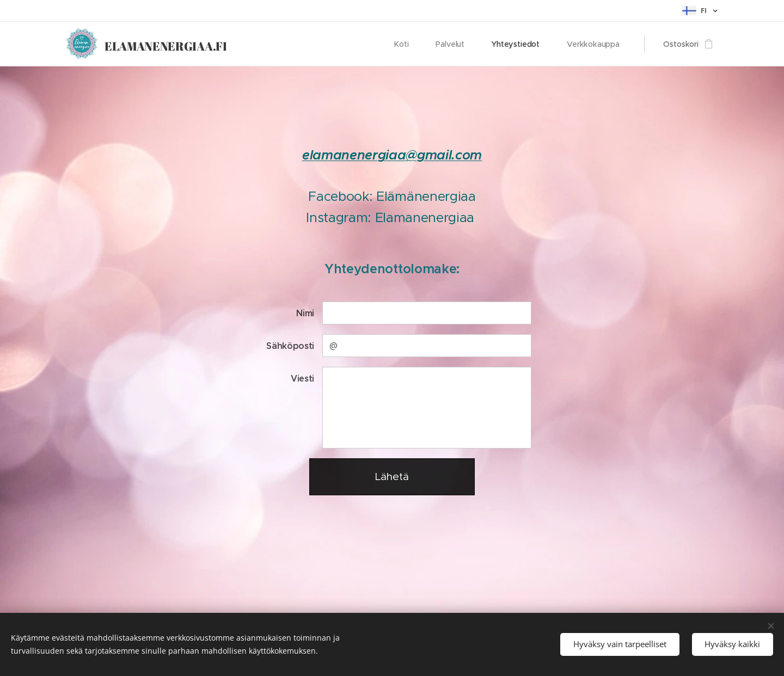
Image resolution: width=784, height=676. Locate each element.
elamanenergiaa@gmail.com (392, 155)
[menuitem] (406, 44)
